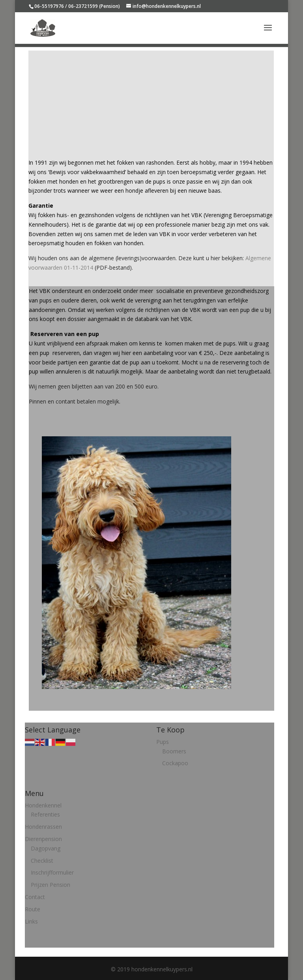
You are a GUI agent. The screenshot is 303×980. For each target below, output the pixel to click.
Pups (163, 742)
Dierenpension (43, 839)
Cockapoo (175, 763)
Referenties (45, 814)
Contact (35, 897)
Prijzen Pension (50, 885)
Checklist (42, 861)
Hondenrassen (43, 827)
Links (31, 921)
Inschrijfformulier (52, 872)
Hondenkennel (43, 805)
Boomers (174, 751)
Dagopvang (46, 848)
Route (33, 909)
